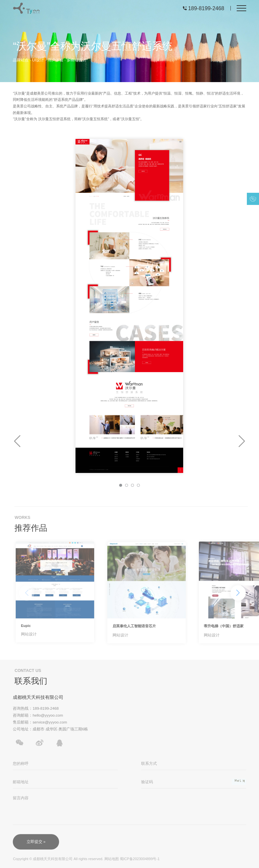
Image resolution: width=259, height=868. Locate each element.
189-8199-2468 (206, 8)
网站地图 (112, 861)
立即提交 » (36, 845)
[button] (17, 441)
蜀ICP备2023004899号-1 (140, 861)
